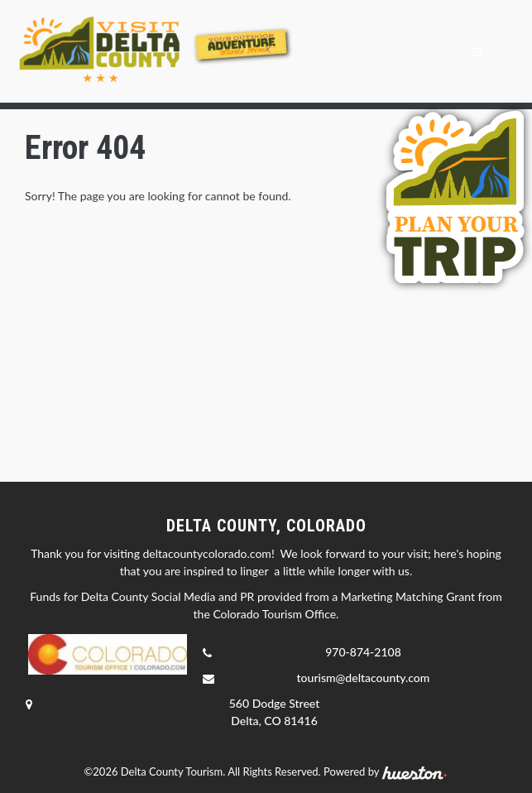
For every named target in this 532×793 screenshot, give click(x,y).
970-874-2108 (363, 652)
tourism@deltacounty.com (364, 678)
